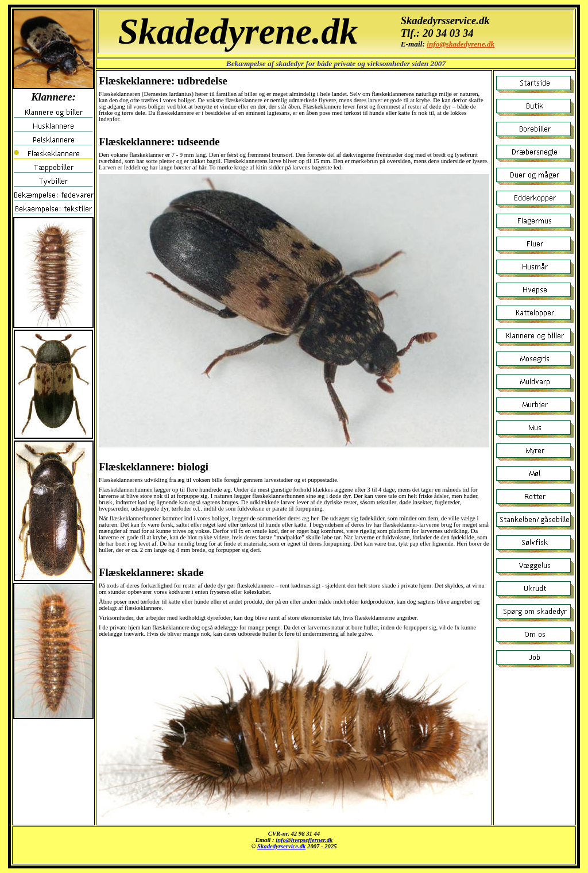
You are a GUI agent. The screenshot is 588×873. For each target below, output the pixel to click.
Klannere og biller (336, 32)
